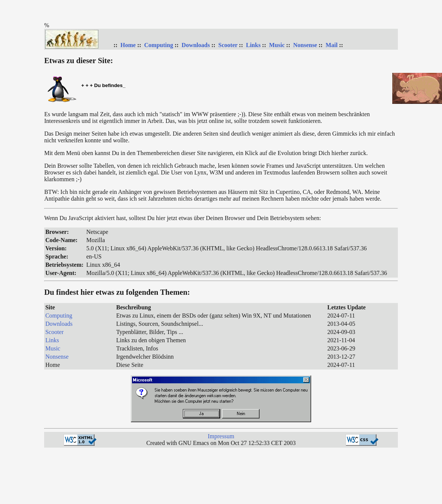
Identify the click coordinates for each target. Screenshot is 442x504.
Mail (332, 45)
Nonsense (305, 45)
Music (277, 45)
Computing (159, 45)
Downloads (196, 45)
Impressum (221, 436)
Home (128, 45)
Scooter (228, 45)
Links (253, 45)
